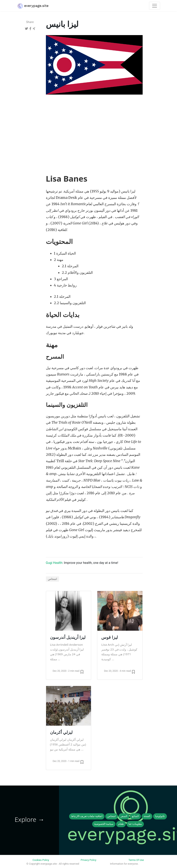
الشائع (135, 816)
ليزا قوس (109, 637)
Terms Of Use (136, 860)
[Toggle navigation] (155, 6)
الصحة (147, 816)
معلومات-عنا (135, 824)
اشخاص (52, 579)
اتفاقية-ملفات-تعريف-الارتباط (87, 816)
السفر (124, 816)
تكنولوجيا (160, 816)
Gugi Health (54, 563)
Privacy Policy (88, 860)
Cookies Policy (41, 860)
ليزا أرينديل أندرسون (68, 637)
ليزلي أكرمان (61, 732)
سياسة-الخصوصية (104, 824)
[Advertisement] (94, 127)
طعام (121, 824)
